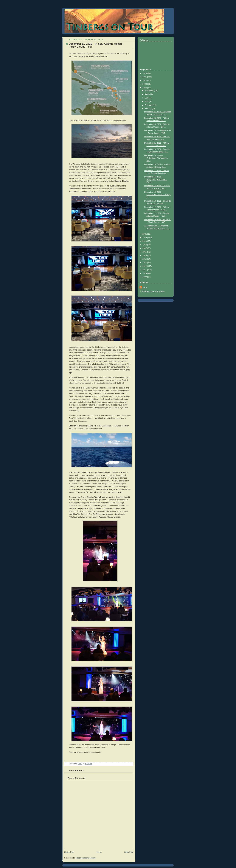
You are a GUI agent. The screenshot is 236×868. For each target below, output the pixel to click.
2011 (145, 270)
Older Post (129, 852)
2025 (145, 77)
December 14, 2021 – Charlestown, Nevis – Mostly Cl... (157, 195)
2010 (145, 273)
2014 (145, 259)
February (149, 105)
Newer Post (69, 852)
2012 (145, 266)
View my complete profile (153, 291)
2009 (145, 277)
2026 (145, 73)
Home (99, 852)
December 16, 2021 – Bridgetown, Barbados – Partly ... (156, 179)
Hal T (145, 287)
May (147, 98)
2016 (145, 252)
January (148, 109)
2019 (145, 241)
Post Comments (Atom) (86, 858)
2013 (145, 263)
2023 (145, 84)
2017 (145, 248)
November (149, 91)
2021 (145, 234)
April (147, 102)
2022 (145, 88)
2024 (145, 80)
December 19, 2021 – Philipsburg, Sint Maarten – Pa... (157, 158)
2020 (145, 238)
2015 (145, 255)
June (147, 94)
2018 (145, 245)
